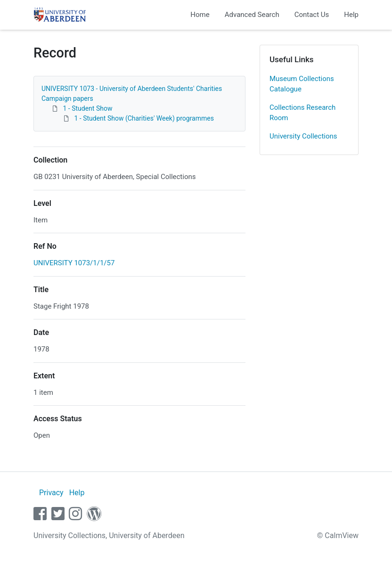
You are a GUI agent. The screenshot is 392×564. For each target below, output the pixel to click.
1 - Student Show (87, 108)
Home (200, 15)
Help (351, 15)
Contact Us (312, 15)
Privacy (51, 493)
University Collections (303, 136)
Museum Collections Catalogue (302, 84)
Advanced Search (252, 15)
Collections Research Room (302, 113)
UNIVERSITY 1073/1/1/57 (74, 263)
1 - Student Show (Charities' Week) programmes (144, 118)
